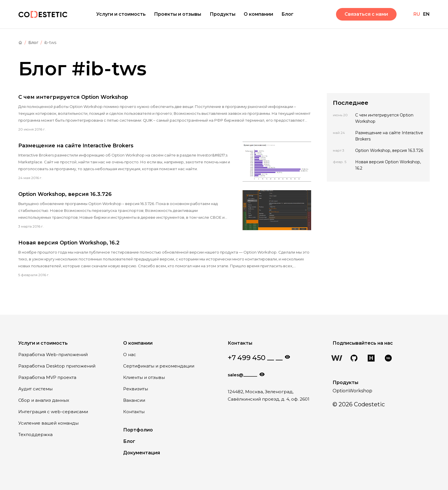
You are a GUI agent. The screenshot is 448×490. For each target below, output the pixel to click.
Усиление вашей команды (48, 423)
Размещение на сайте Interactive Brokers (76, 146)
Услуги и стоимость (121, 14)
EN (426, 14)
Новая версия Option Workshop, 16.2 (69, 243)
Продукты (223, 14)
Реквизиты (136, 389)
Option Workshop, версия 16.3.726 (65, 194)
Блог (287, 14)
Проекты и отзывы (178, 14)
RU (417, 14)
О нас (130, 355)
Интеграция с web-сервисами (53, 412)
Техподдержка (35, 434)
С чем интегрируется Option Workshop (73, 97)
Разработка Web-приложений (53, 355)
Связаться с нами (366, 14)
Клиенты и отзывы (144, 377)
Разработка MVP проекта (47, 377)
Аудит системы (35, 389)
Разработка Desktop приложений (57, 366)
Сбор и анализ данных (44, 400)
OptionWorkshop (352, 391)
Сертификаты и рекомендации (159, 366)
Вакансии (134, 400)
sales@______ (242, 375)
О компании (258, 14)
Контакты (134, 412)
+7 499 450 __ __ (255, 358)
